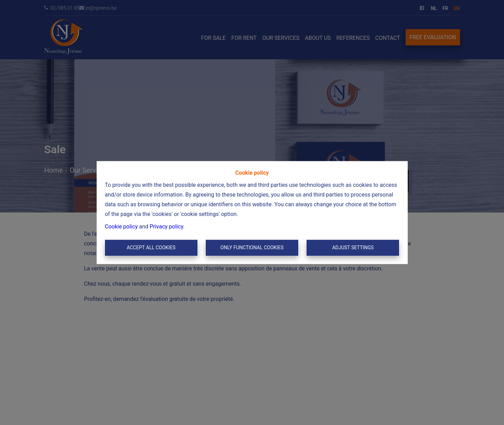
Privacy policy (166, 227)
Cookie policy (121, 227)
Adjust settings (353, 248)
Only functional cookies (252, 248)
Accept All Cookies (151, 248)
